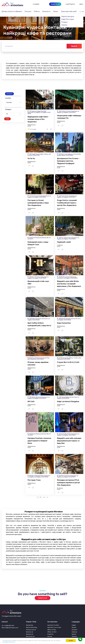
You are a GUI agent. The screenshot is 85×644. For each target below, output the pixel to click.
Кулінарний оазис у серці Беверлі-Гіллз (38, 241)
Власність (46, 11)
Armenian (74, 627)
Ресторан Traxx (34, 478)
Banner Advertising (32, 625)
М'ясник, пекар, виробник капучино (38, 361)
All (7, 112)
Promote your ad (31, 627)
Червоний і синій (64, 240)
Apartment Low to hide (54, 625)
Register (72, 4)
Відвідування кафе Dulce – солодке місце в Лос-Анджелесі (38, 117)
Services (50, 634)
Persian (74, 636)
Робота (37, 11)
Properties (50, 632)
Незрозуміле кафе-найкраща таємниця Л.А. (69, 115)
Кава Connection (64, 321)
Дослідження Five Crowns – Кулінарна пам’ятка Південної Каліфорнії (68, 159)
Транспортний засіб (69, 11)
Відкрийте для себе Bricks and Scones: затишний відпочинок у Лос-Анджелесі (69, 282)
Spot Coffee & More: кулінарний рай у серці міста (39, 322)
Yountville (9, 100)
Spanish (74, 632)
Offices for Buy (52, 627)
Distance (9, 92)
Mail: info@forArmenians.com (10, 625)
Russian (74, 625)
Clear (7, 117)
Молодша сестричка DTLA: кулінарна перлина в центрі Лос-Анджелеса (68, 480)
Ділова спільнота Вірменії (12, 11)
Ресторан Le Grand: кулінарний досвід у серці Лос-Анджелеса (38, 201)
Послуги (28, 11)
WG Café (31, 399)
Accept (71, 641)
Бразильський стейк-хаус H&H (38, 280)
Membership (30, 623)
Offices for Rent (52, 630)
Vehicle (49, 636)
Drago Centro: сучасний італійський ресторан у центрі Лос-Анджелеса (67, 201)
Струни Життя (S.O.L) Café (68, 360)
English (74, 623)
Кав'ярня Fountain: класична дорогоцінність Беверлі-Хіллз (39, 438)
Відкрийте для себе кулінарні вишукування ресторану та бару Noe (69, 438)
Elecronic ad (30, 630)
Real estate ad (30, 634)
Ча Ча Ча (31, 156)
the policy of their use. (9, 642)
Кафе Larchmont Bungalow (68, 399)
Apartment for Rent (53, 623)
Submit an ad (43, 596)
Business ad (30, 632)
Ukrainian (74, 634)
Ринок (56, 11)
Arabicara (74, 630)
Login (67, 4)
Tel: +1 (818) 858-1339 (8, 623)
